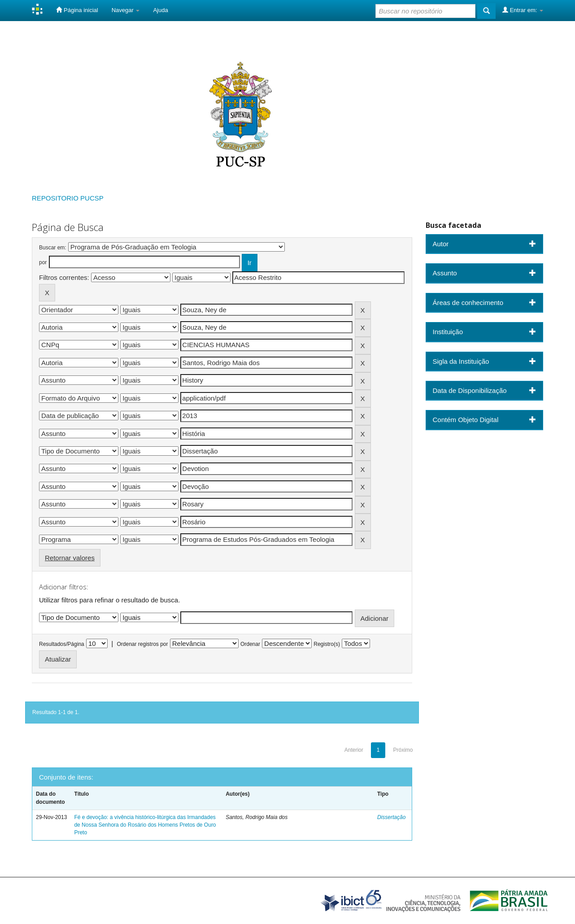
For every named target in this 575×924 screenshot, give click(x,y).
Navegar (126, 10)
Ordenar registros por (142, 644)
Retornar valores (70, 558)
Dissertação (391, 817)
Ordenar (250, 644)
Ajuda (160, 10)
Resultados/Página (62, 644)
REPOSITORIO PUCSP (68, 198)
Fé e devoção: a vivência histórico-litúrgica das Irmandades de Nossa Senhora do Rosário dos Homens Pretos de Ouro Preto (145, 825)
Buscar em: (53, 248)
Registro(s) (327, 644)
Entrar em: (523, 10)
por (43, 262)
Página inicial (77, 10)
